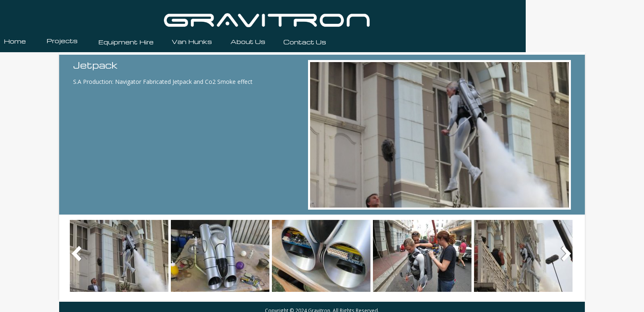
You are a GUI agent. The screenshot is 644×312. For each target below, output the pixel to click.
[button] (119, 255)
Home (15, 41)
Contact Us (305, 42)
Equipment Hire (126, 42)
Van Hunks (192, 42)
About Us (248, 42)
